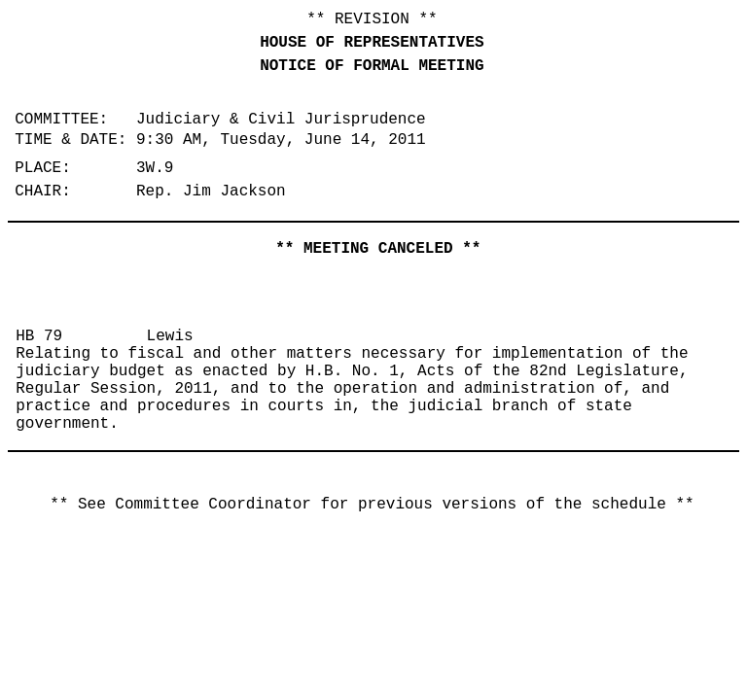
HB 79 (39, 336)
